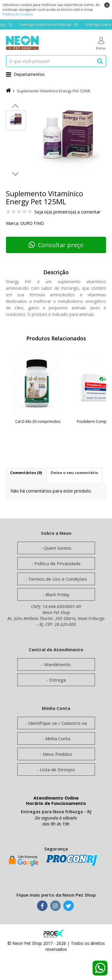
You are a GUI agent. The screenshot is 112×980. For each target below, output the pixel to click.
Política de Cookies (17, 14)
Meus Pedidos (57, 754)
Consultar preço (56, 245)
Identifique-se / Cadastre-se (58, 723)
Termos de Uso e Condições (57, 579)
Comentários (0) (26, 473)
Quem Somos (57, 548)
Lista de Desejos (57, 769)
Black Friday (57, 594)
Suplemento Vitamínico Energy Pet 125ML (54, 91)
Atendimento (57, 664)
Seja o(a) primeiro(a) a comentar (67, 212)
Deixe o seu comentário (75, 473)
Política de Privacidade (57, 563)
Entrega (57, 680)
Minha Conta (58, 738)
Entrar (101, 44)
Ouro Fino (32, 223)
